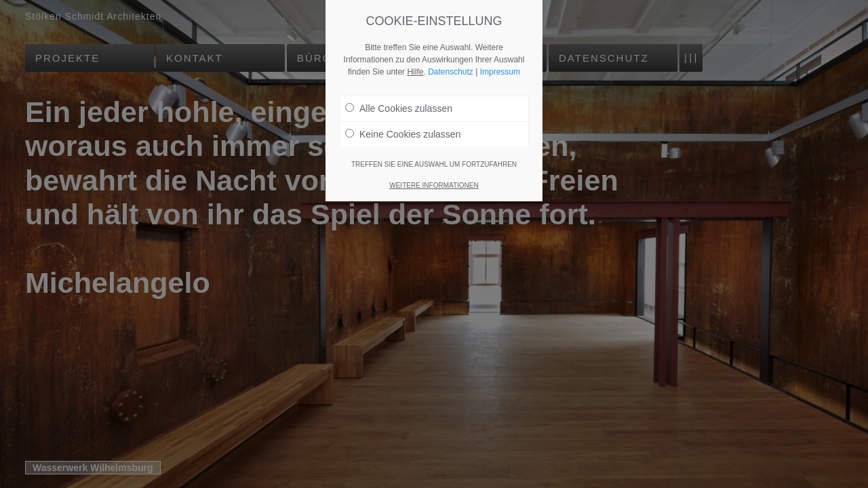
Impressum (500, 72)
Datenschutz (451, 72)
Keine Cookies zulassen (403, 134)
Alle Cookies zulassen (399, 108)
